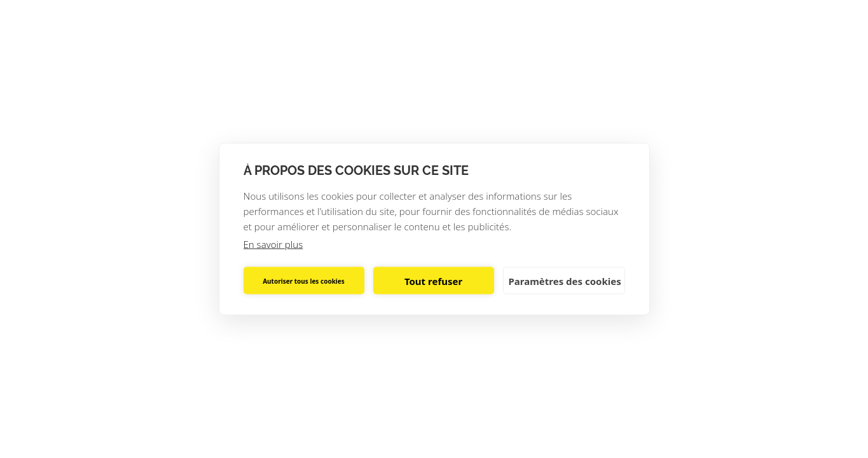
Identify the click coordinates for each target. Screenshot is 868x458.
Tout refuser (433, 281)
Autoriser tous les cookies (304, 281)
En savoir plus (273, 244)
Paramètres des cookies (565, 281)
